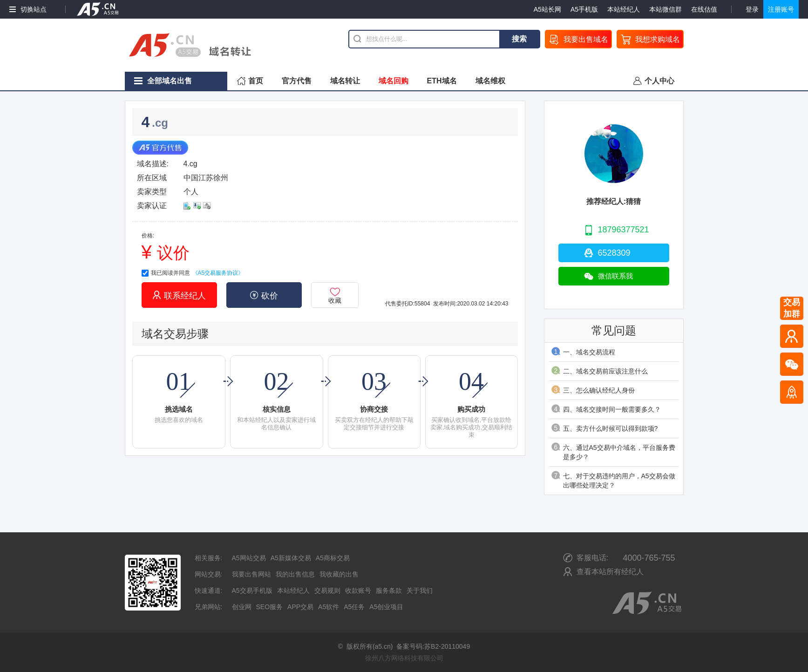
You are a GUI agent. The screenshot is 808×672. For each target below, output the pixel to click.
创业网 (242, 607)
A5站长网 (547, 9)
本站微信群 (665, 9)
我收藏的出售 (339, 574)
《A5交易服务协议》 (218, 273)
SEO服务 (270, 607)
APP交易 (300, 607)
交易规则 (327, 591)
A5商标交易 (333, 558)
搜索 (519, 39)
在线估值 (704, 9)
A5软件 (329, 607)
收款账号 (358, 591)
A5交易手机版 (252, 591)
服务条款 (389, 591)
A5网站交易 (249, 558)
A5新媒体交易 (291, 558)
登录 (752, 9)
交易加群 (792, 308)
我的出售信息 (295, 574)
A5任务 (354, 607)
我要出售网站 (251, 574)
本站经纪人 (624, 9)
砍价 (264, 295)
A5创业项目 (386, 607)
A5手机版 (584, 9)
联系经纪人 (179, 295)
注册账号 (781, 9)
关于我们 (420, 591)
